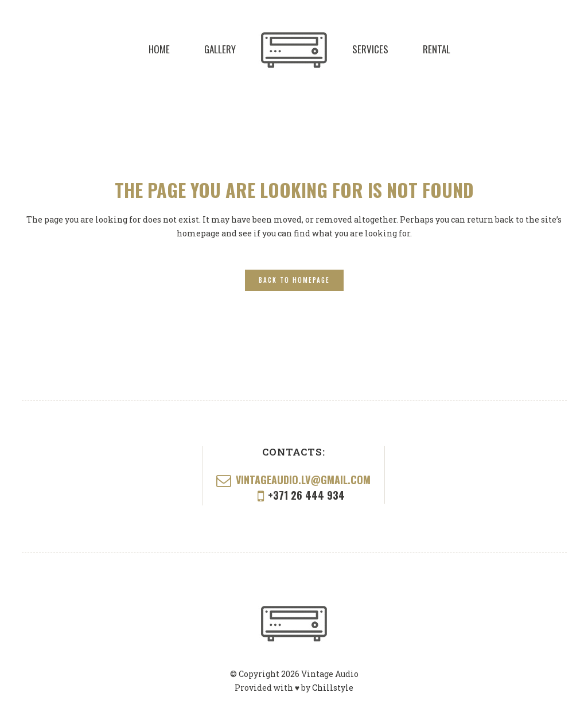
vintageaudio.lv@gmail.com (303, 480)
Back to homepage (294, 280)
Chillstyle (333, 688)
